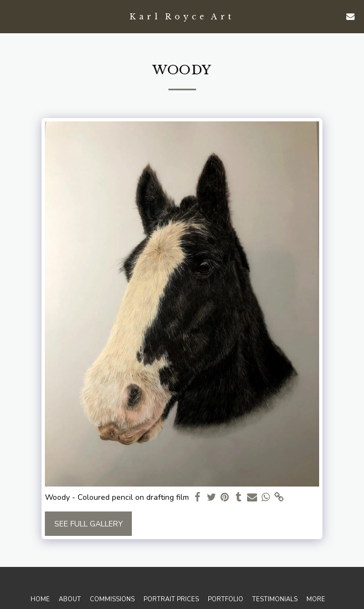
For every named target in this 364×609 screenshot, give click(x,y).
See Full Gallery (89, 524)
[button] (12, 16)
